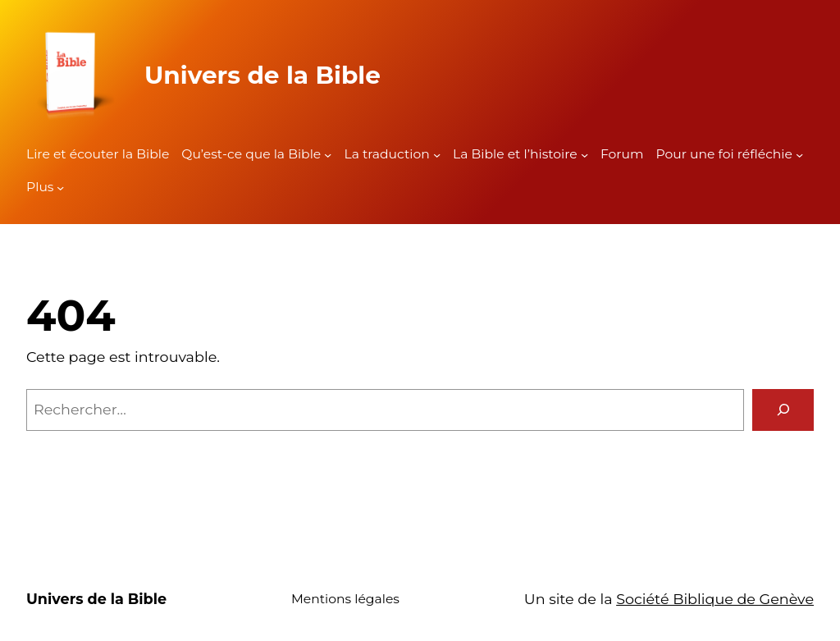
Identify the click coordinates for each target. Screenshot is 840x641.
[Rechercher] (783, 410)
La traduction (386, 154)
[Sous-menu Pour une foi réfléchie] (799, 155)
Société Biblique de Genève (715, 599)
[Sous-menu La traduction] (437, 155)
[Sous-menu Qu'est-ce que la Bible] (328, 155)
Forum (622, 154)
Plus (40, 187)
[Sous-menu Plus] (60, 188)
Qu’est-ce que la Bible (251, 154)
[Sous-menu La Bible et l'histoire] (584, 155)
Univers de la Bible (262, 75)
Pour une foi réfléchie (724, 154)
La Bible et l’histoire (515, 154)
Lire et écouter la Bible (98, 154)
